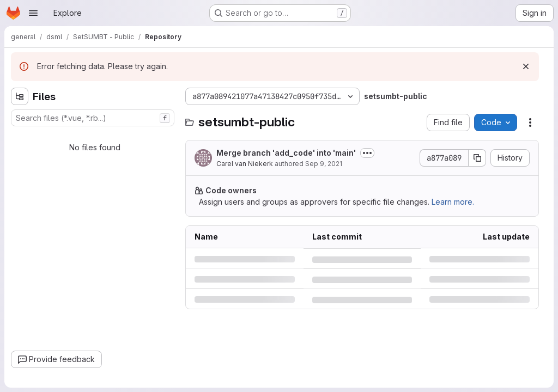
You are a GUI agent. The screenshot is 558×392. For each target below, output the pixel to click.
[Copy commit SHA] (477, 158)
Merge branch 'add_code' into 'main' (286, 153)
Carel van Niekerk (245, 164)
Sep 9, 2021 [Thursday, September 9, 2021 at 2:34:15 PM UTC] (324, 164)
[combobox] (93, 118)
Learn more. (453, 202)
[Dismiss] (526, 66)
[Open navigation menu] (33, 13)
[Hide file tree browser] (20, 96)
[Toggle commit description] (367, 153)
